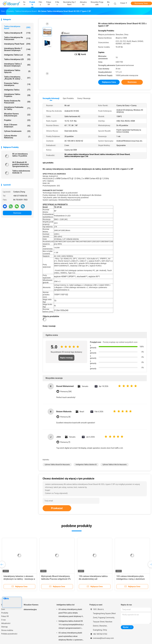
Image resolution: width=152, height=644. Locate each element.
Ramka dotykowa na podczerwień (17, 102)
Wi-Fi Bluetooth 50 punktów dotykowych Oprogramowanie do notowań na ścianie (21, 164)
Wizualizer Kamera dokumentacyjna (17, 115)
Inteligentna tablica (17, 90)
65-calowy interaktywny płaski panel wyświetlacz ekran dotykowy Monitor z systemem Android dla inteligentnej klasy (71, 637)
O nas (3, 620)
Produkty (5, 613)
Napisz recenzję (66, 358)
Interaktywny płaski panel (17, 44)
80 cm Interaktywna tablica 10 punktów (20, 155)
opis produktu (68, 98)
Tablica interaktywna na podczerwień (17, 38)
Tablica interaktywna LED (17, 59)
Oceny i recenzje (84, 98)
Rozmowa (17, 213)
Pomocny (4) (65, 417)
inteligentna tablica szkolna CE (86, 465)
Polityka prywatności (9, 634)
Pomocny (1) (65, 442)
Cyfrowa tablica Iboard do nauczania (57, 465)
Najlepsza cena (109, 82)
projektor (17, 120)
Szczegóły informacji (51, 98)
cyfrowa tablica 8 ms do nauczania (114, 465)
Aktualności (6, 623)
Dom (3, 609)
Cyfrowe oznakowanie (17, 131)
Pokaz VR (5, 616)
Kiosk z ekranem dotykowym (17, 126)
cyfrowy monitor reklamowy (17, 137)
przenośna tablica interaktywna (17, 84)
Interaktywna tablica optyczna (17, 71)
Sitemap (4, 627)
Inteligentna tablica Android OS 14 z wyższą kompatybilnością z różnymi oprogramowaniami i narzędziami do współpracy (71, 625)
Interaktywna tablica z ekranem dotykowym (17, 65)
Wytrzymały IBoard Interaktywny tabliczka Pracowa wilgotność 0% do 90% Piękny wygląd (56, 579)
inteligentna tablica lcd (17, 55)
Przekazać (57, 508)
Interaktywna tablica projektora (17, 95)
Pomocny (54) (66, 392)
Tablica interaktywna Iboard (17, 27)
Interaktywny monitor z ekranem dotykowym (17, 49)
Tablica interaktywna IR (17, 33)
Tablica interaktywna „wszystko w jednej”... (17, 78)
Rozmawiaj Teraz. (141, 3)
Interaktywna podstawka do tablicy (17, 108)
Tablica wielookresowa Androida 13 (21, 172)
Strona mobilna (7, 630)
